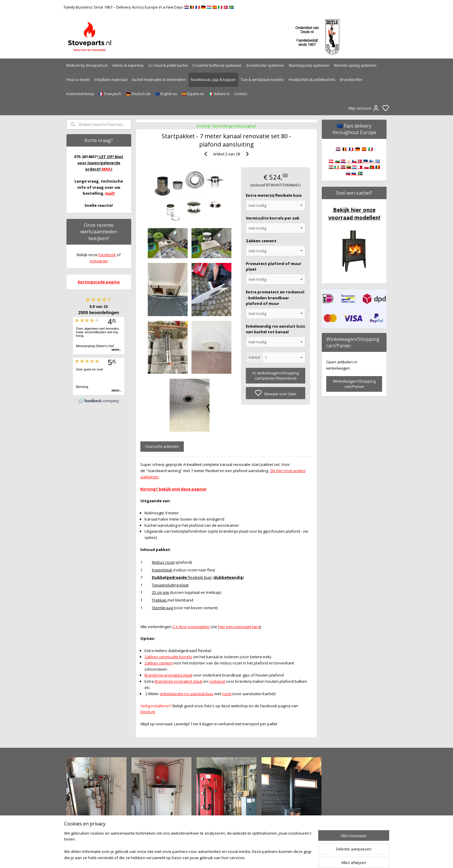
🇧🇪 (345, 149)
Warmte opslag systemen (355, 65)
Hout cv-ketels (78, 80)
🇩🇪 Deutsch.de (138, 94)
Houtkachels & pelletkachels (312, 80)
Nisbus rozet (163, 562)
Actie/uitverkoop (80, 94)
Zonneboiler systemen (265, 65)
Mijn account (364, 108)
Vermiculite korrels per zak (273, 218)
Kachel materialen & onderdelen (159, 80)
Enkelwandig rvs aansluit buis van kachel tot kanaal (275, 329)
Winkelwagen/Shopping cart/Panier (354, 384)
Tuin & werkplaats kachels (262, 80)
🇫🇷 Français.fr (110, 94)
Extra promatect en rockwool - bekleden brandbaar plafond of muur (275, 298)
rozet (227, 694)
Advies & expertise (128, 65)
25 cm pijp (161, 592)
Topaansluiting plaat (170, 585)
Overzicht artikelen (162, 446)
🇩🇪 (358, 149)
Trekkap (160, 600)
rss (258, 857)
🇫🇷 (351, 149)
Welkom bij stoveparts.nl (87, 65)
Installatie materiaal (111, 80)
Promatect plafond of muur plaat (274, 266)
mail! (110, 193)
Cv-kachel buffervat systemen (217, 65)
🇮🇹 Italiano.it (219, 94)
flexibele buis (182, 577)
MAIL (106, 169)
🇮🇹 (371, 149)
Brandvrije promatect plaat (169, 675)
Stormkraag (163, 608)
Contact (241, 94)
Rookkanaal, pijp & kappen (213, 80)
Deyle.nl (148, 712)
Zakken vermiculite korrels (169, 657)
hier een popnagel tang (239, 627)
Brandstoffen (351, 80)
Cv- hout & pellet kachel (168, 65)
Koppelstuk (162, 570)
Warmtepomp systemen (309, 65)
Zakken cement (261, 241)
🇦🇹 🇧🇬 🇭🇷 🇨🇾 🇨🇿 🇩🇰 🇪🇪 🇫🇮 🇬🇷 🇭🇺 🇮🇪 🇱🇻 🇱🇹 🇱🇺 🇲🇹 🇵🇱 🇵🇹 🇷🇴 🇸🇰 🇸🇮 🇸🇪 (354, 167)
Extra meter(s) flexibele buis (274, 195)
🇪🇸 (364, 149)
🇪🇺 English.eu (166, 94)
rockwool (217, 681)
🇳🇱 (338, 149)
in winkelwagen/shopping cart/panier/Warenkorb (276, 376)
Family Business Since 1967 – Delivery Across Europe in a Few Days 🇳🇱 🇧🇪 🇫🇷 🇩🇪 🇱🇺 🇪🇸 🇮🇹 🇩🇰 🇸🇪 (149, 7)
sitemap (245, 857)
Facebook (107, 255)
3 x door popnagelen (191, 627)
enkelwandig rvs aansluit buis (187, 694)
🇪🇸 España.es (193, 94)
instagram (99, 261)
